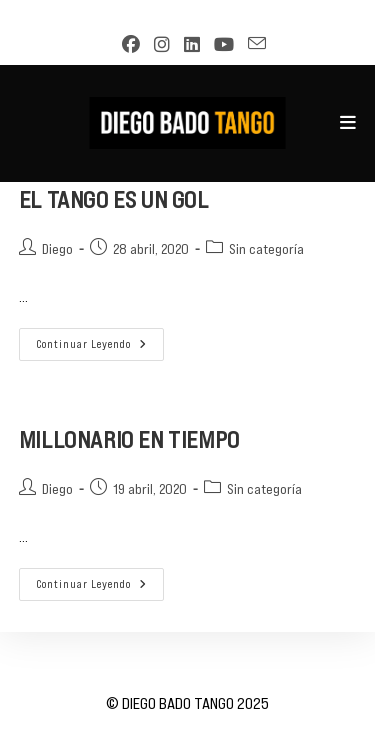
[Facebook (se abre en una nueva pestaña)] (126, 45)
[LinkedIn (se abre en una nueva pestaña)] (187, 45)
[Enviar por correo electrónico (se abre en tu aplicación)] (251, 44)
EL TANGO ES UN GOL (114, 199)
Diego (57, 249)
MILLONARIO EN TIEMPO (129, 439)
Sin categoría (266, 249)
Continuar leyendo (100, 349)
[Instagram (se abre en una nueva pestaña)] (157, 45)
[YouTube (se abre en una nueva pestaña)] (219, 45)
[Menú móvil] (348, 123)
